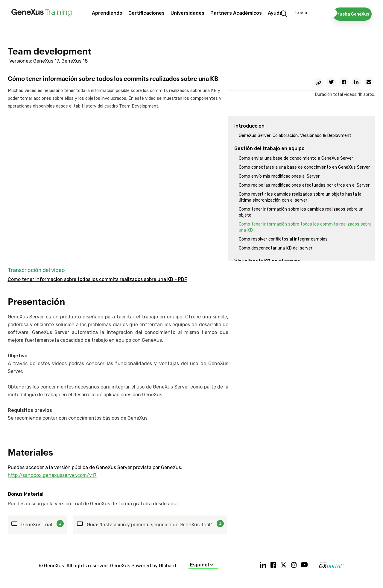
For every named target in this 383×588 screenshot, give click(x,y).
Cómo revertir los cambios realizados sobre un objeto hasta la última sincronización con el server (300, 197)
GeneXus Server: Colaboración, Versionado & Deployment (295, 136)
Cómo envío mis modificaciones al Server (279, 176)
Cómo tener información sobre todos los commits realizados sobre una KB (305, 227)
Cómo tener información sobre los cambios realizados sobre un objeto (301, 212)
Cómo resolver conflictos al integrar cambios (283, 239)
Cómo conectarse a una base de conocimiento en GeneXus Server (304, 167)
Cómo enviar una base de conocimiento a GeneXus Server (296, 158)
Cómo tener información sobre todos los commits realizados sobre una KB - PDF (97, 279)
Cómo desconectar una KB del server (276, 248)
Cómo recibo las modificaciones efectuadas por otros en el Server (304, 185)
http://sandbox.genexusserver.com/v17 (52, 475)
